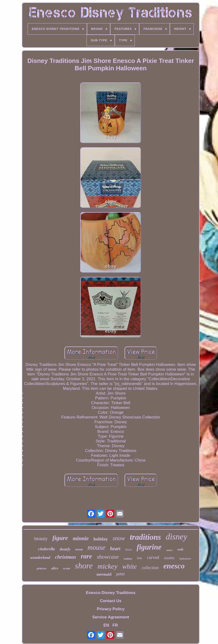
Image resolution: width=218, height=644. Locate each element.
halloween (185, 559)
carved (153, 557)
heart (115, 549)
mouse (96, 547)
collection (150, 568)
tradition (128, 559)
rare (86, 556)
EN (106, 625)
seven (79, 549)
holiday (101, 539)
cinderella (46, 549)
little (139, 558)
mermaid (104, 574)
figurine (149, 547)
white (129, 566)
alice (55, 568)
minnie (81, 538)
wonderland (40, 558)
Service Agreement (111, 617)
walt (180, 549)
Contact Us (111, 601)
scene (67, 568)
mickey (107, 566)
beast (129, 549)
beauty (41, 539)
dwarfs (65, 549)
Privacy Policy (111, 609)
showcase (108, 557)
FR (115, 625)
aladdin (169, 558)
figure (60, 538)
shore (84, 566)
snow (119, 538)
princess (42, 568)
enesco (174, 566)
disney (176, 537)
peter (120, 574)
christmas (65, 557)
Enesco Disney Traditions (111, 593)
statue (169, 550)
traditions (145, 537)
